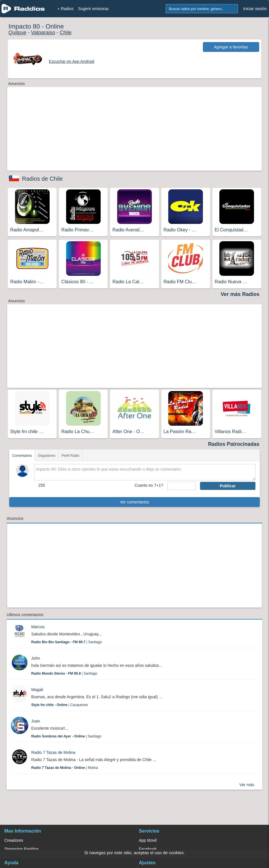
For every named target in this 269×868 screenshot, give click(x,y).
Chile (66, 33)
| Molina (65, 768)
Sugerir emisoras (94, 9)
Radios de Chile (42, 179)
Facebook (148, 849)
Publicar (228, 486)
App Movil (148, 840)
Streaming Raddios (22, 849)
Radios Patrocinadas (234, 444)
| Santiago (67, 642)
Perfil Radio (70, 456)
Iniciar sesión (255, 9)
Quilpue (17, 33)
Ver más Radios (240, 294)
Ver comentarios (134, 502)
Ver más (247, 785)
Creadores (14, 840)
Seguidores (47, 456)
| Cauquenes (60, 705)
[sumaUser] (182, 486)
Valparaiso (43, 33)
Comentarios (22, 456)
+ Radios (66, 9)
